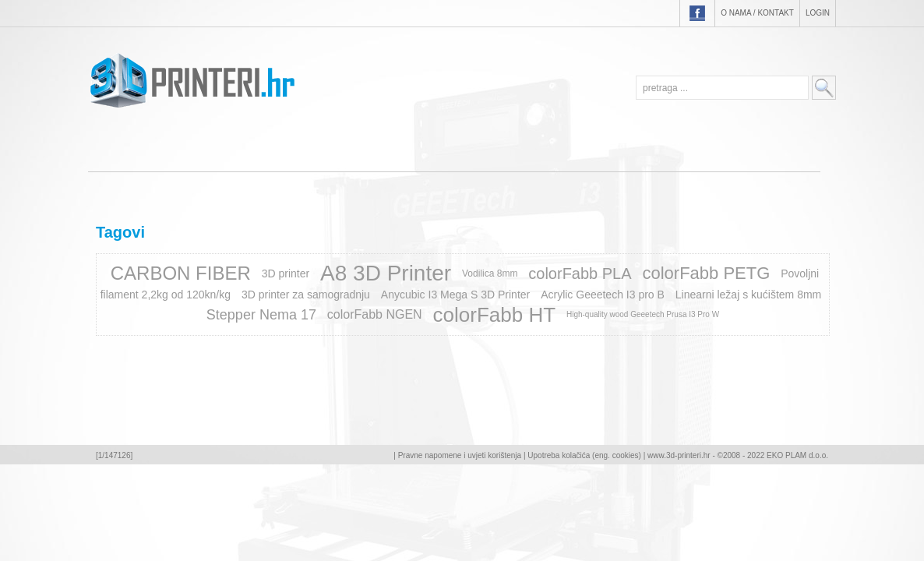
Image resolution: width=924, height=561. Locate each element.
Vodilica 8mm (490, 273)
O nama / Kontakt (757, 13)
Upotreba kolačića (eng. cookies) (584, 455)
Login (818, 13)
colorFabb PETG (706, 273)
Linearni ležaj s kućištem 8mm (749, 295)
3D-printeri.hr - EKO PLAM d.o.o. (192, 80)
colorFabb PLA (580, 273)
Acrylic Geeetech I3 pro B (603, 295)
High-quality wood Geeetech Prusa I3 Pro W (643, 314)
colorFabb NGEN (375, 314)
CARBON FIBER (181, 273)
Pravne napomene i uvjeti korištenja (460, 455)
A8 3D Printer (386, 273)
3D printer (286, 273)
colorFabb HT (495, 315)
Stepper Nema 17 (261, 315)
